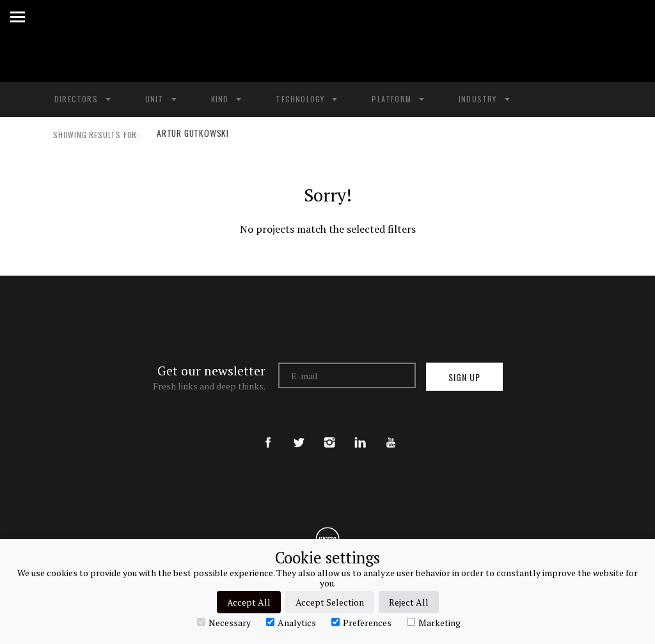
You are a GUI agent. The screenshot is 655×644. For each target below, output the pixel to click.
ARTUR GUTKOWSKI (191, 135)
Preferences (361, 622)
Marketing (434, 622)
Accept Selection (330, 602)
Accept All (249, 602)
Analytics (291, 622)
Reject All (409, 602)
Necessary (224, 622)
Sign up (464, 377)
